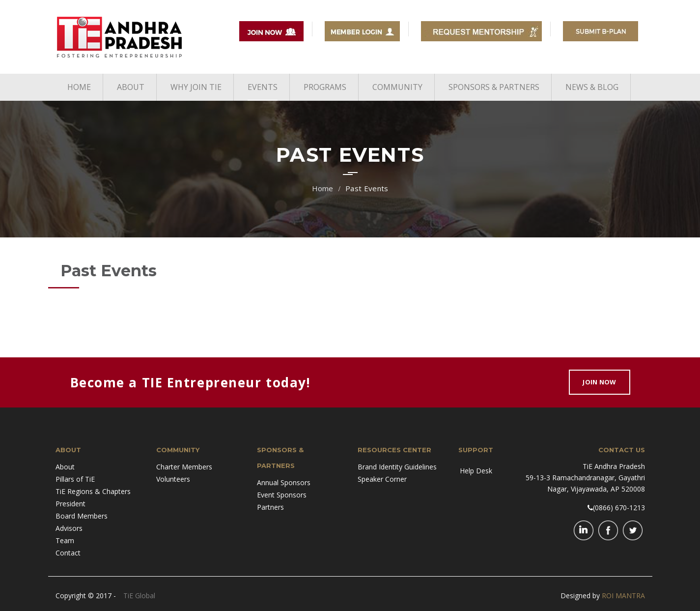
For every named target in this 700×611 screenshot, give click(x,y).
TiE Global (139, 596)
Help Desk (476, 471)
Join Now (599, 382)
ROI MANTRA (623, 596)
